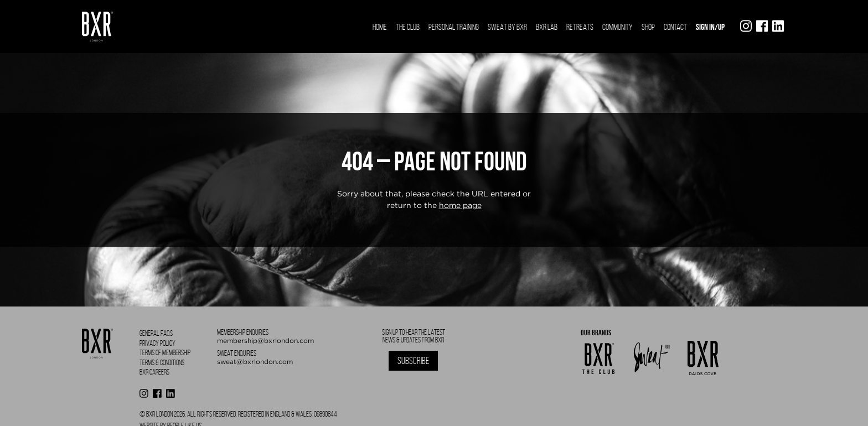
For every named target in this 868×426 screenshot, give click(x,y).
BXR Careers (154, 372)
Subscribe (413, 361)
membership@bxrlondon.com (265, 341)
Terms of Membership (165, 353)
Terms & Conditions (162, 363)
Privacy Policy (157, 343)
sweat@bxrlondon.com (255, 362)
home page (460, 205)
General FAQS (156, 333)
